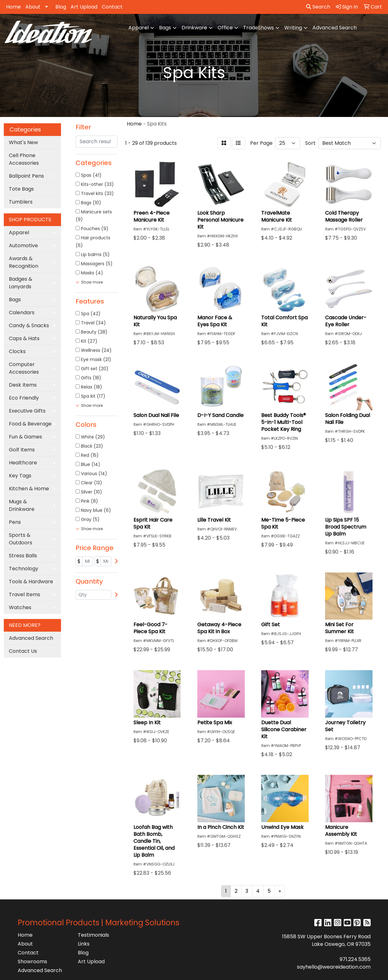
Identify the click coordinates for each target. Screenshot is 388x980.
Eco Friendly (24, 398)
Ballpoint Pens (26, 176)
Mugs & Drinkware (22, 505)
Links (84, 944)
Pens (15, 522)
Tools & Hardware (31, 582)
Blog (61, 7)
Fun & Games (25, 437)
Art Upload (84, 7)
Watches (20, 607)
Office (225, 28)
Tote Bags (21, 189)
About (33, 7)
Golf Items (22, 450)
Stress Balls (23, 556)
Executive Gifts (27, 411)
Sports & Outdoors (21, 539)
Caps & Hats (24, 338)
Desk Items (23, 385)
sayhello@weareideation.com (334, 967)
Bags (165, 28)
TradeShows (259, 28)
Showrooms (32, 962)
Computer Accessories (24, 368)
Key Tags (20, 476)
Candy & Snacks (29, 325)
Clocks (17, 351)
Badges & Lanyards (21, 283)
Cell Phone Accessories (24, 159)
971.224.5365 (355, 959)
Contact (112, 7)
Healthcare (23, 463)
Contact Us (23, 651)
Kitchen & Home (29, 489)
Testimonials (93, 935)
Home (13, 7)
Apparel (139, 28)
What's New (23, 142)
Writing (293, 28)
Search (318, 7)
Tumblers (21, 202)
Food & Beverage (30, 424)
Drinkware (194, 28)
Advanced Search (335, 28)
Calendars (22, 312)
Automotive (23, 245)
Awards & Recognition (24, 262)
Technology (24, 569)
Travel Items (25, 594)
